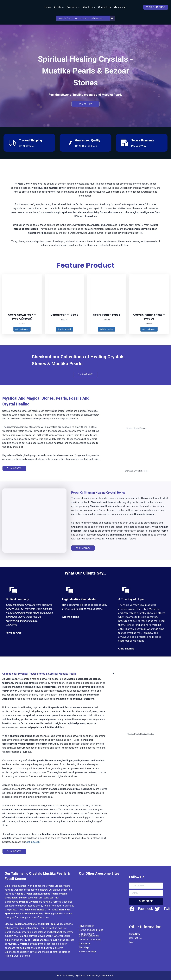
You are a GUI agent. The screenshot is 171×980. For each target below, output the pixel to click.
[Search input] (84, 18)
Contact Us (104, 7)
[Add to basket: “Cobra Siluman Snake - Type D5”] (149, 329)
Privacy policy (86, 926)
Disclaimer (85, 943)
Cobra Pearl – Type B (64, 315)
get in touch (33, 842)
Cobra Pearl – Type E (107, 315)
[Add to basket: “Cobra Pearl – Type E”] (107, 329)
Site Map (84, 947)
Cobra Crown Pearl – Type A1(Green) (22, 317)
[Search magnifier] (112, 18)
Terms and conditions (91, 930)
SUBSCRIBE (146, 901)
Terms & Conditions (90, 940)
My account (120, 7)
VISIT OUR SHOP (156, 7)
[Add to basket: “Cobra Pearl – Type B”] (64, 329)
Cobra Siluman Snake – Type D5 (149, 317)
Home (48, 7)
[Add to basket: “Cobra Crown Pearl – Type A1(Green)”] (22, 329)
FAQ (131, 942)
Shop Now (135, 934)
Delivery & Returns (89, 936)
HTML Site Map (87, 952)
